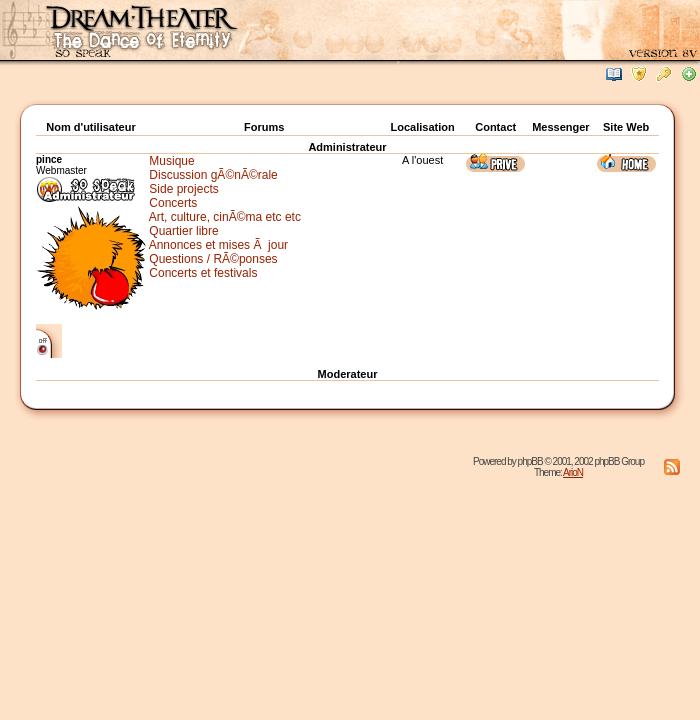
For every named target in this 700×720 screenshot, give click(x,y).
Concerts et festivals (203, 273)
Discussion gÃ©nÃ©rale (213, 175)
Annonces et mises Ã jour (218, 245)
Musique (171, 161)
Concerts (173, 203)
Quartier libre (183, 231)
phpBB (530, 461)
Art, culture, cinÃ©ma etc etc (225, 217)
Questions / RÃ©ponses (213, 259)
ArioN (573, 472)
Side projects (183, 189)
